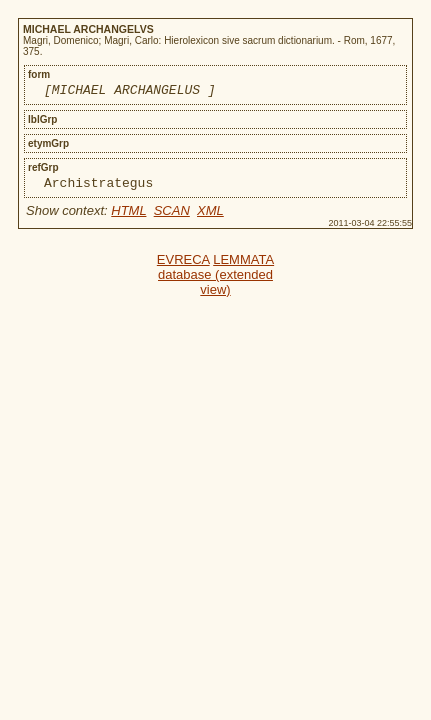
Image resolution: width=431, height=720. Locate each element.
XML (210, 216)
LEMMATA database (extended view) (216, 280)
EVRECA (183, 265)
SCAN (172, 216)
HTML (128, 216)
